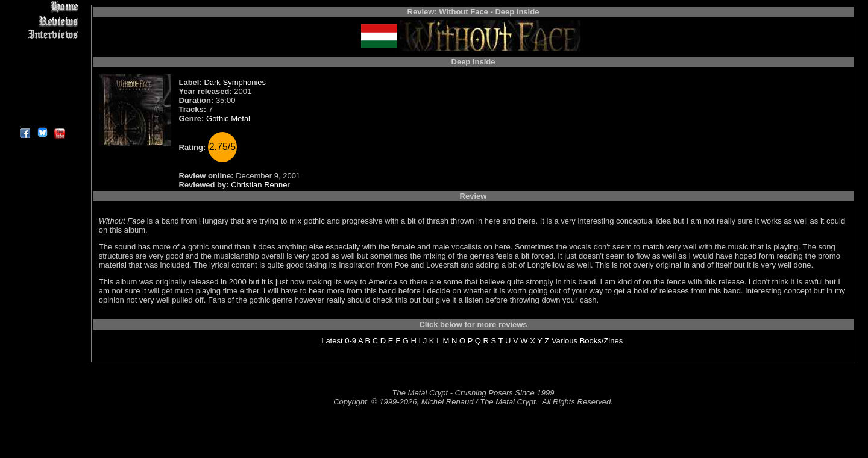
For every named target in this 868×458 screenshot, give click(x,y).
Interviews (42, 35)
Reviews (42, 21)
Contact (42, 104)
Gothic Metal (228, 118)
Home (42, 7)
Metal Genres (42, 76)
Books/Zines (602, 341)
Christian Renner (260, 185)
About (42, 118)
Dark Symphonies (235, 82)
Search (42, 90)
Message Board (42, 62)
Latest (332, 341)
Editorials (42, 49)
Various (565, 341)
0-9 (351, 341)
